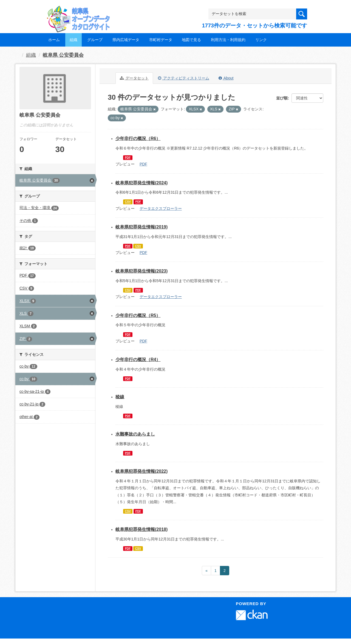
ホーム (54, 40)
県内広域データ (126, 40)
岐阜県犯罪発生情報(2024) (141, 183)
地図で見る (191, 40)
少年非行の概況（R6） (138, 138)
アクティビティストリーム (184, 78)
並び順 (282, 98)
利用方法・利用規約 (228, 40)
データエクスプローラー (161, 208)
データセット (134, 78)
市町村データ (161, 40)
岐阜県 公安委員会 (63, 55)
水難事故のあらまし (135, 434)
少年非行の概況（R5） (138, 315)
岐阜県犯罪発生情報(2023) (141, 271)
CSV (128, 202)
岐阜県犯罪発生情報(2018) (141, 529)
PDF (128, 158)
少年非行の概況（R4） (138, 360)
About (226, 78)
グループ (95, 40)
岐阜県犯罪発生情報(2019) (141, 227)
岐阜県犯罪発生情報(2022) (141, 471)
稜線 (120, 397)
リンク (261, 40)
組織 (73, 40)
